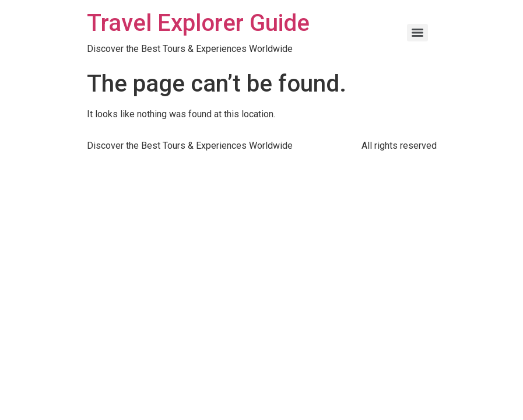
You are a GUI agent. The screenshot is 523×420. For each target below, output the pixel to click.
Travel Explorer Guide (198, 23)
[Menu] (417, 33)
